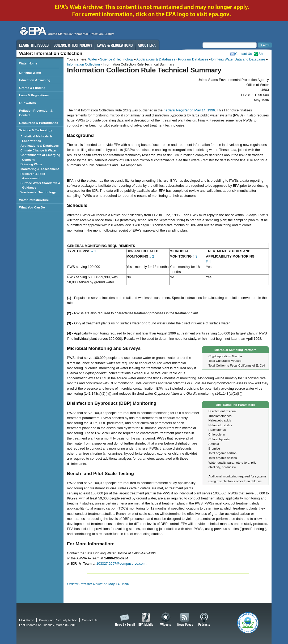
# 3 (195, 256)
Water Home (28, 63)
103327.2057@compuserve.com (121, 563)
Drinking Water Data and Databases (238, 59)
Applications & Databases (156, 59)
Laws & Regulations (115, 45)
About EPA (147, 45)
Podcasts (204, 620)
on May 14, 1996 (189, 110)
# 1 (94, 251)
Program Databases (193, 59)
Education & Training (35, 80)
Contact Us (243, 54)
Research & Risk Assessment (34, 176)
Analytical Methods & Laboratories (37, 139)
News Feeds (185, 620)
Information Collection (83, 64)
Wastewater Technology (39, 192)
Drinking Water (30, 73)
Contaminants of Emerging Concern (41, 157)
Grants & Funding (32, 88)
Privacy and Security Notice (58, 620)
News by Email (124, 620)
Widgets (166, 620)
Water (93, 59)
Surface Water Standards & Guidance (41, 185)
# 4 (208, 261)
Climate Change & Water (39, 150)
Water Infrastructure (34, 200)
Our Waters (27, 103)
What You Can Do (32, 207)
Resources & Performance (39, 123)
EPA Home (27, 620)
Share (263, 54)
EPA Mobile (146, 620)
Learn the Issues (33, 45)
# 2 (152, 256)
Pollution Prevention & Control (36, 113)
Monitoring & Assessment (40, 169)
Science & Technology (73, 45)
